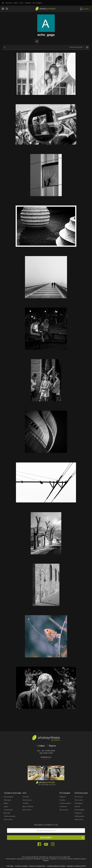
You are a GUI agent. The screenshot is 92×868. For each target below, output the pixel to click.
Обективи (7, 800)
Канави (77, 806)
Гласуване (63, 806)
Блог (22, 3)
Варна (52, 746)
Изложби (26, 797)
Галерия (28, 3)
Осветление (8, 810)
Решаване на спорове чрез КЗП (76, 866)
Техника (26, 803)
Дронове (7, 813)
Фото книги (79, 800)
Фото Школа (27, 800)
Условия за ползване (21, 866)
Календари (79, 803)
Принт (16, 3)
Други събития (28, 806)
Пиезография (79, 810)
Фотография (37, 3)
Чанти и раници (9, 816)
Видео (6, 803)
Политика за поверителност (37, 866)
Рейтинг (63, 800)
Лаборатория (79, 816)
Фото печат (79, 797)
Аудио (6, 806)
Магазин (9, 3)
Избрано (63, 797)
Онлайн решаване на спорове (56, 866)
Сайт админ (10, 866)
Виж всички (8, 819)
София (40, 746)
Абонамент (62, 838)
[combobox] (77, 47)
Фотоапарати (9, 797)
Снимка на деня (65, 803)
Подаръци (78, 813)
